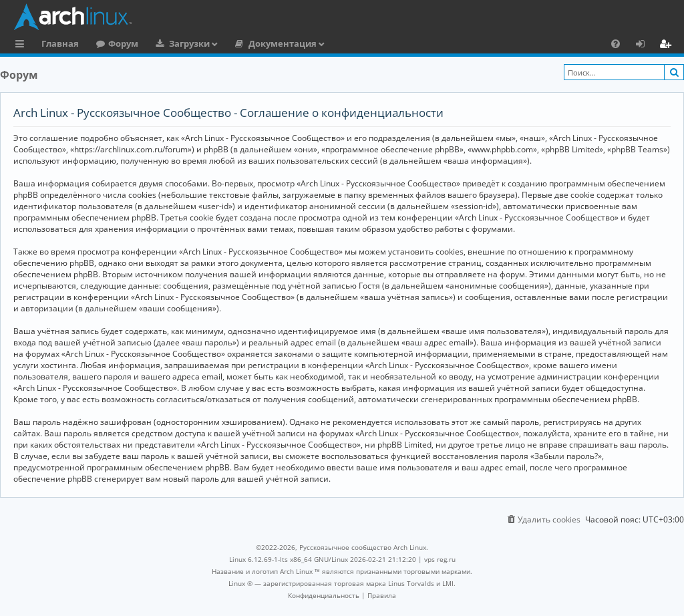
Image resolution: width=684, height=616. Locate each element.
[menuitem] (616, 43)
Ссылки (22, 45)
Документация (283, 43)
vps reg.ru (440, 559)
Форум (123, 43)
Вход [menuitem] (645, 45)
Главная (60, 43)
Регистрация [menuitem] (668, 45)
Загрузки (189, 43)
